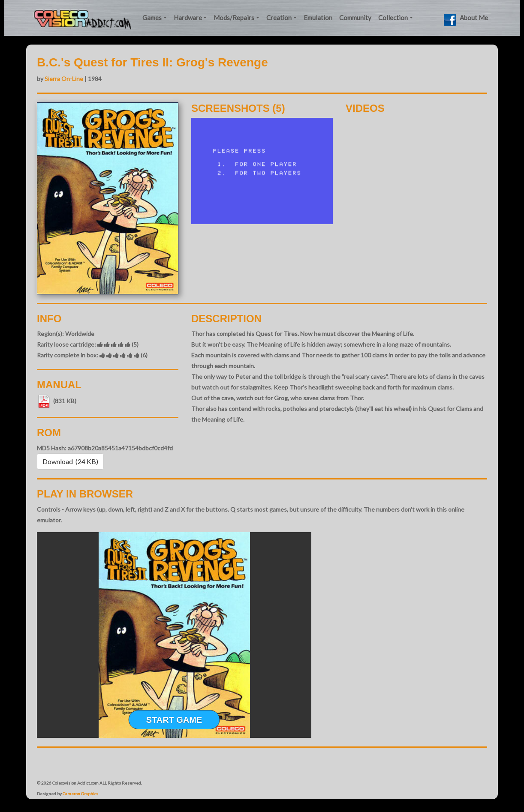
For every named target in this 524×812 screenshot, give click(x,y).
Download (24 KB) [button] (70, 461)
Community (355, 18)
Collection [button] (393, 18)
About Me (474, 18)
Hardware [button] (188, 18)
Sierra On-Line (64, 79)
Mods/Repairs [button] (234, 18)
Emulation (318, 18)
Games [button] (152, 18)
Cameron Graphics (80, 794)
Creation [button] (279, 18)
